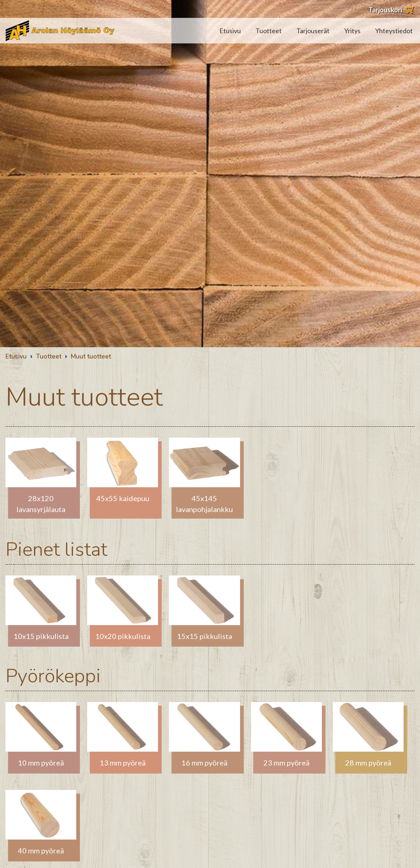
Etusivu (230, 31)
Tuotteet (269, 31)
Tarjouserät (313, 31)
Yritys (352, 31)
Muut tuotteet (91, 356)
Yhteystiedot (394, 31)
